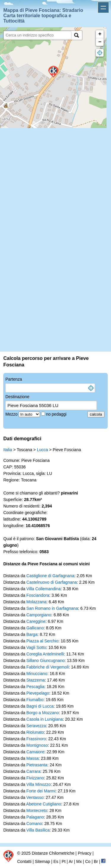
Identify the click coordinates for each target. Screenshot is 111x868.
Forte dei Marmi (41, 791)
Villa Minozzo (38, 784)
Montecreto (37, 810)
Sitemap (42, 861)
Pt (63, 861)
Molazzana (36, 602)
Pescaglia (35, 687)
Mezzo (12, 414)
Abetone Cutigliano (44, 804)
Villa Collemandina (44, 589)
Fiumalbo (35, 700)
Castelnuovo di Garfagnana (52, 582)
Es (56, 861)
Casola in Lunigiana (45, 719)
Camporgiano (39, 615)
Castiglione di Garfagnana (50, 576)
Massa (32, 758)
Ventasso (35, 797)
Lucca (42, 450)
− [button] (100, 42)
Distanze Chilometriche (53, 853)
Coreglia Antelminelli (45, 654)
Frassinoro (36, 739)
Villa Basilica (38, 830)
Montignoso (37, 745)
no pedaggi (57, 414)
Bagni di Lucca (40, 706)
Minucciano (37, 674)
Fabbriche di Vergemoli (48, 667)
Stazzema (36, 680)
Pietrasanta (37, 765)
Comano (34, 824)
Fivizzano (35, 778)
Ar (71, 861)
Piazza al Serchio (42, 641)
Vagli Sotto (36, 647)
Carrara (33, 771)
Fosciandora (38, 595)
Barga (32, 634)
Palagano (35, 817)
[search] (37, 35)
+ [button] (100, 34)
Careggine (36, 621)
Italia (8, 450)
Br (96, 861)
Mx (79, 861)
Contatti (24, 861)
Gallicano (35, 628)
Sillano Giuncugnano (45, 660)
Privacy (85, 853)
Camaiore (35, 752)
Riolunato (35, 732)
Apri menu (103, 7)
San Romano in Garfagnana (52, 608)
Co (88, 861)
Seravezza (36, 726)
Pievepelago (38, 693)
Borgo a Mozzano (43, 713)
